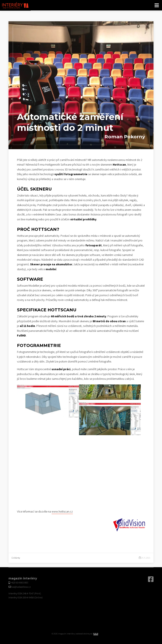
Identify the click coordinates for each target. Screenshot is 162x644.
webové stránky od (93, 634)
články (17, 558)
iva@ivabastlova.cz (21, 587)
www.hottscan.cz (62, 512)
